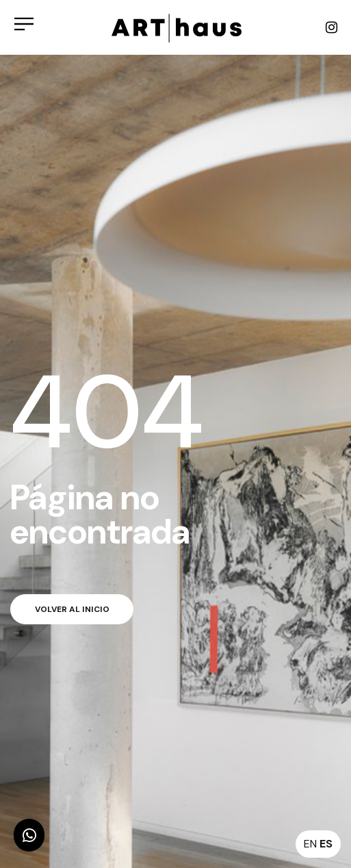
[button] (29, 835)
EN (310, 844)
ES (326, 844)
